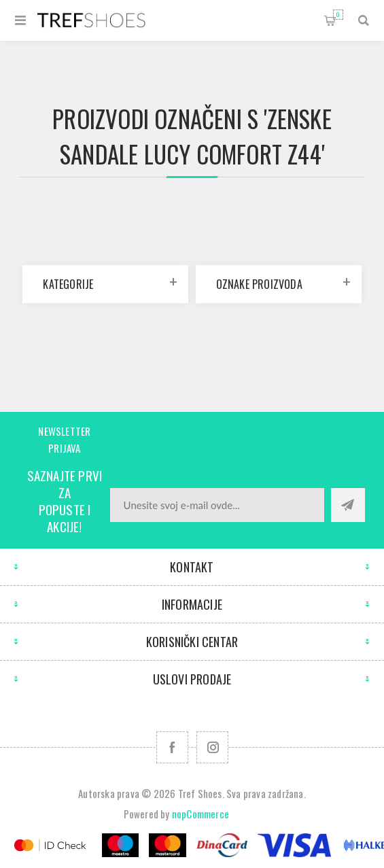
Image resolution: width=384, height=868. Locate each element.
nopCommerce (200, 814)
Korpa (338, 15)
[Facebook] (172, 747)
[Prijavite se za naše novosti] (217, 505)
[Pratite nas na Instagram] (212, 747)
